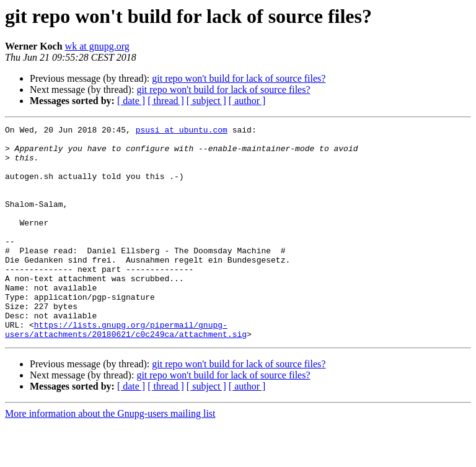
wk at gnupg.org (97, 46)
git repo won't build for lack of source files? (239, 78)
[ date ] (131, 101)
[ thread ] (166, 101)
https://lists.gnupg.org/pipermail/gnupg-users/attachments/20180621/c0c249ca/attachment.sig (126, 371)
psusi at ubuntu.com (182, 131)
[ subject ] (206, 101)
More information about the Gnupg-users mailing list (110, 456)
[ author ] (247, 101)
